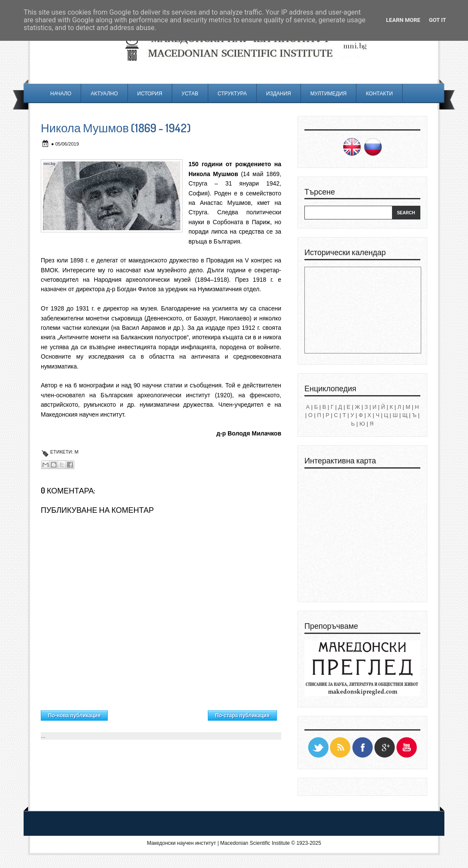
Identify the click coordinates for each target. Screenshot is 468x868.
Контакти (379, 93)
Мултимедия (328, 93)
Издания (279, 93)
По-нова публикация (74, 716)
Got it (438, 20)
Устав (190, 93)
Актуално (104, 93)
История (150, 93)
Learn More (403, 20)
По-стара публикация (242, 716)
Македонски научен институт (181, 843)
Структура (232, 93)
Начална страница (158, 713)
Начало (61, 93)
